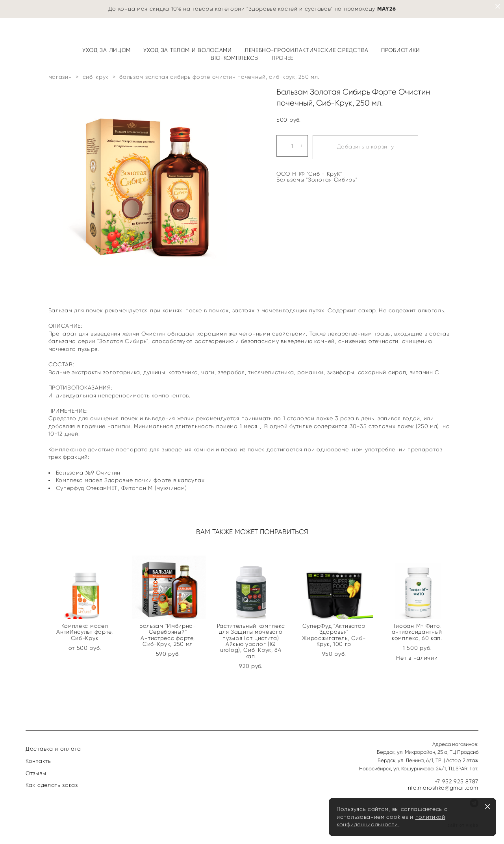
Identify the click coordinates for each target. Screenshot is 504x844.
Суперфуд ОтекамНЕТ (87, 488)
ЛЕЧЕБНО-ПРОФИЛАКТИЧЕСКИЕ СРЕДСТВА (307, 50)
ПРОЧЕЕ (283, 58)
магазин (60, 77)
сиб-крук (96, 77)
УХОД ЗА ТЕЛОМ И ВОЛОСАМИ (188, 50)
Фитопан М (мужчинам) (154, 488)
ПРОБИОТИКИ (401, 50)
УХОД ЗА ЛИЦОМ (107, 50)
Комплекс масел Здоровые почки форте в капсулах (130, 480)
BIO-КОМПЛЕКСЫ (235, 58)
